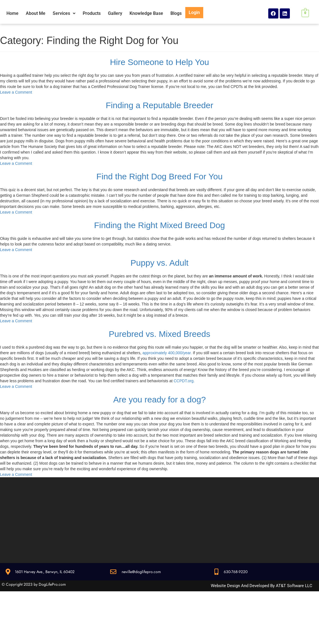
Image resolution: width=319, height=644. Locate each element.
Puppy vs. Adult (160, 263)
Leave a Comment (16, 92)
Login (194, 12)
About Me (36, 13)
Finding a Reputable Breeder (159, 105)
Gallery (115, 13)
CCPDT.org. (184, 381)
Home (12, 13)
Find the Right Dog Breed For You (159, 176)
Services (64, 13)
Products (92, 13)
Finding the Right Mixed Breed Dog (160, 225)
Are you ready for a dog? (159, 399)
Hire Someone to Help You (159, 62)
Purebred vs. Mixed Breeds (159, 334)
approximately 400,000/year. (167, 353)
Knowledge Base (146, 13)
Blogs (176, 13)
